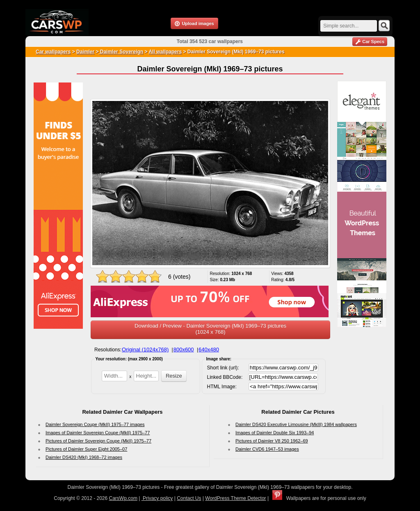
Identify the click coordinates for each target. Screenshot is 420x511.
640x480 (209, 349)
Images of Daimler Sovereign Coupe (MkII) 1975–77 (98, 433)
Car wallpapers (53, 52)
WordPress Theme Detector (235, 498)
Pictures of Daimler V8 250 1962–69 (272, 441)
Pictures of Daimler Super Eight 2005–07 (86, 449)
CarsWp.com (123, 498)
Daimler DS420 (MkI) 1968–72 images (84, 457)
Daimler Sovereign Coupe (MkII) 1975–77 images (95, 424)
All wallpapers (165, 52)
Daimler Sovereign (121, 52)
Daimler (85, 52)
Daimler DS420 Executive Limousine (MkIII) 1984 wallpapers (296, 424)
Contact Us (189, 498)
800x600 (184, 349)
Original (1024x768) (145, 349)
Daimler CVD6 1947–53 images (267, 449)
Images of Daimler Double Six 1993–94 (275, 433)
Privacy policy (157, 498)
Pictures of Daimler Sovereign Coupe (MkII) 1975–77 (98, 441)
